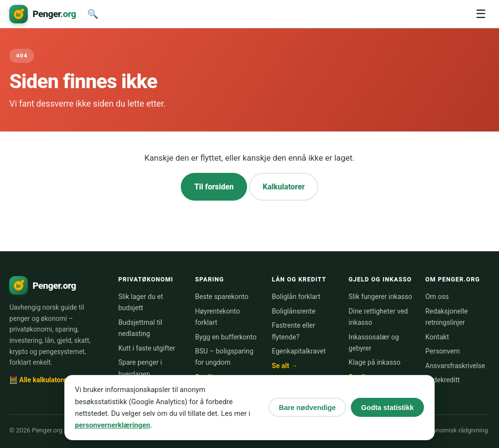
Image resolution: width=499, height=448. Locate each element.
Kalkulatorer (284, 187)
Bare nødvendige (307, 408)
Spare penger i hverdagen (140, 368)
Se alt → (285, 366)
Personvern (443, 351)
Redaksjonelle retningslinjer (447, 317)
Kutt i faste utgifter (147, 348)
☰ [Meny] (481, 14)
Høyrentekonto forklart (217, 317)
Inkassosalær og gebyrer (374, 343)
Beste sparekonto (221, 297)
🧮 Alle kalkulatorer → (43, 380)
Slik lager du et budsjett (141, 302)
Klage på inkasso (374, 362)
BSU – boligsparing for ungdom (224, 357)
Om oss (437, 297)
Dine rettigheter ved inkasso (378, 317)
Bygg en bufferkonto (226, 337)
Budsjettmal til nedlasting (140, 328)
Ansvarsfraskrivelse (455, 366)
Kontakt (437, 337)
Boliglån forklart (296, 297)
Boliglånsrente (294, 311)
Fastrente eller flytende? (294, 331)
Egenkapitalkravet (299, 351)
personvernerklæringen (113, 425)
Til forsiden (214, 187)
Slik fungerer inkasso (380, 297)
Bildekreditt (443, 380)
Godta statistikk (387, 408)
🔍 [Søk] (93, 14)
